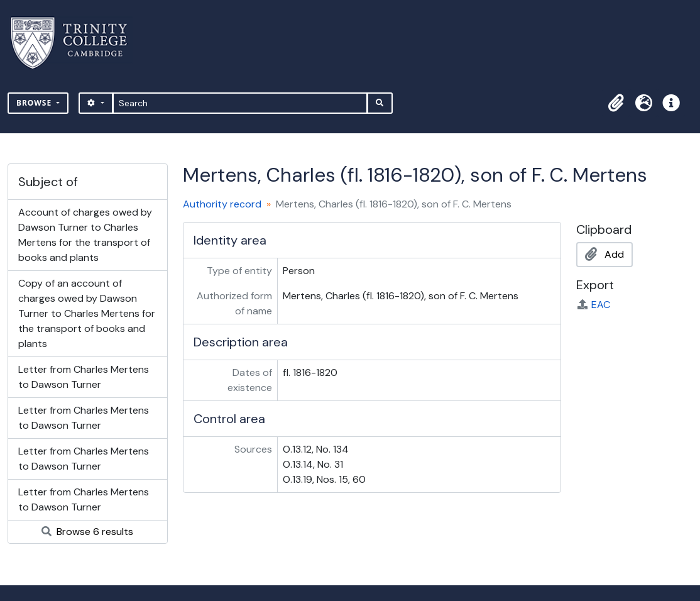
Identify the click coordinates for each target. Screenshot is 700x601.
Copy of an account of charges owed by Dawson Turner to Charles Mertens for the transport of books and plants (87, 313)
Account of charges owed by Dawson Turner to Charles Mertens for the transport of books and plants (85, 235)
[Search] (240, 103)
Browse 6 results (87, 532)
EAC (593, 305)
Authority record (222, 204)
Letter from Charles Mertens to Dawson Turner (84, 377)
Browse (35, 103)
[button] (616, 103)
